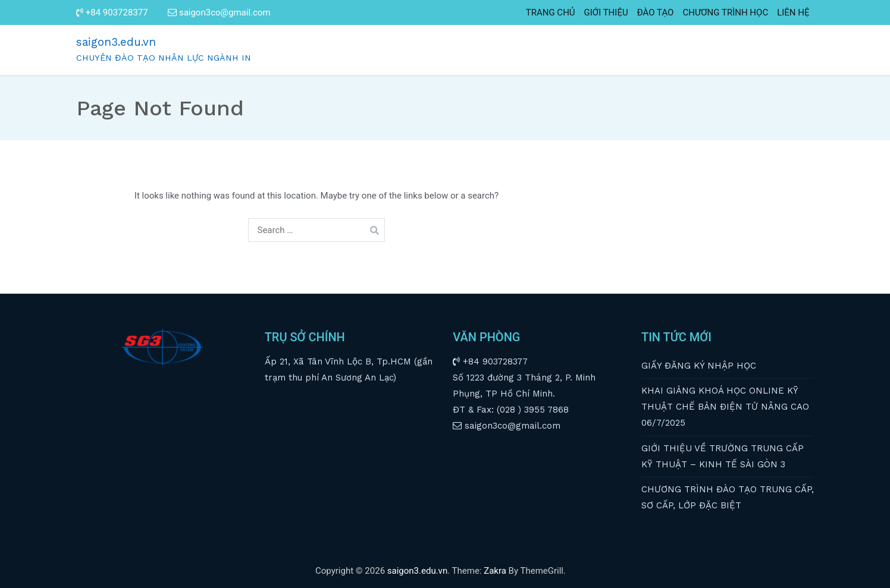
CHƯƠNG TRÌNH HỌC (725, 12)
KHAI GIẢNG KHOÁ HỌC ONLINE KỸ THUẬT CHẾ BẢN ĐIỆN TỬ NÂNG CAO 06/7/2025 (725, 407)
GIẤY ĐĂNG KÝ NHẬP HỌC (699, 366)
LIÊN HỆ (793, 12)
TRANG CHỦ (551, 12)
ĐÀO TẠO (656, 12)
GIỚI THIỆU (606, 12)
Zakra (495, 571)
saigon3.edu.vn (116, 42)
